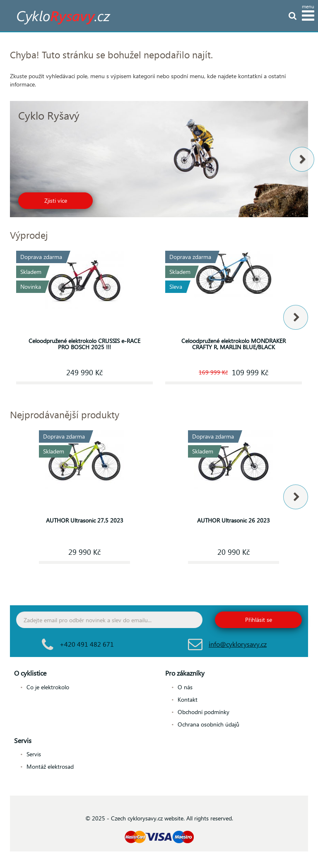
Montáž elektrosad (50, 766)
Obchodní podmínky (204, 712)
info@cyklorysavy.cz (238, 644)
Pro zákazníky (185, 673)
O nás (185, 687)
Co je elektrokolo (48, 687)
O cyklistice (30, 673)
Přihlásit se (259, 620)
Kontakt (188, 699)
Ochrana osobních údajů (208, 724)
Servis (23, 740)
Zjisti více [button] (56, 200)
